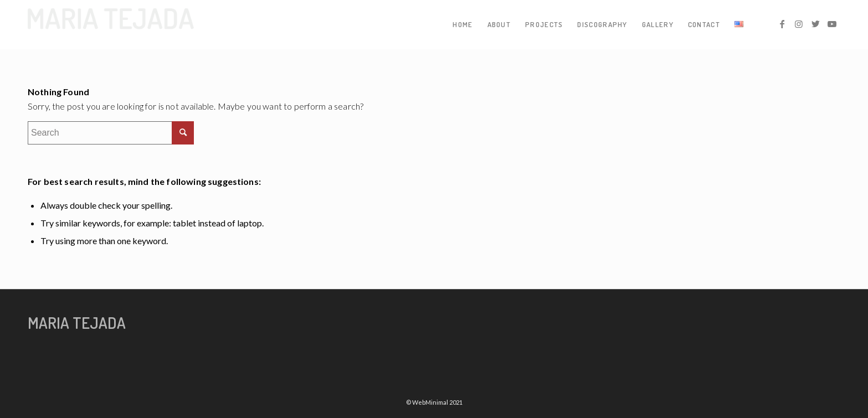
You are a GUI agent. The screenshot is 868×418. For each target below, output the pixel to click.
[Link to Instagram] (799, 24)
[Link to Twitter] (815, 24)
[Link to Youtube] (832, 24)
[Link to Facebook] (782, 24)
